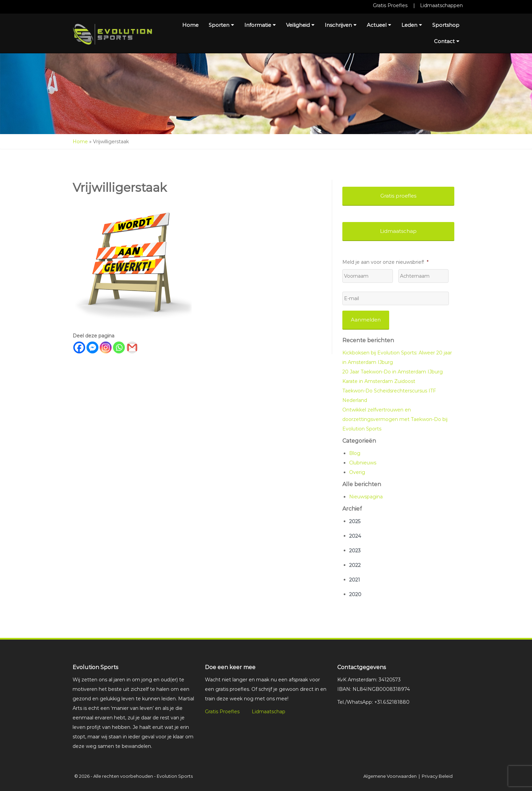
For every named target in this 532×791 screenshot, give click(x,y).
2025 (355, 521)
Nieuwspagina (366, 497)
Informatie (260, 25)
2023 (355, 551)
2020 (355, 594)
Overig (357, 472)
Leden (412, 25)
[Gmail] (132, 347)
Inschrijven (341, 25)
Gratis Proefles (390, 5)
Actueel (379, 25)
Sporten (221, 25)
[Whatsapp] (119, 347)
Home (190, 25)
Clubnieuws (363, 463)
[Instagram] (106, 347)
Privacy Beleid (437, 776)
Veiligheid (300, 25)
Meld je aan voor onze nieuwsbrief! (385, 262)
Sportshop (446, 25)
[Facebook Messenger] (92, 347)
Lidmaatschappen (441, 5)
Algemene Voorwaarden (390, 776)
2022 (355, 565)
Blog (355, 453)
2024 (355, 536)
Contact (447, 41)
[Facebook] (79, 347)
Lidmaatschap (269, 712)
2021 (355, 580)
